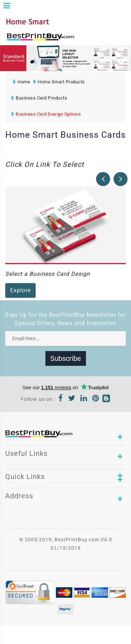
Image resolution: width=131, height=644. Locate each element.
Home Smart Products (59, 82)
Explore (20, 290)
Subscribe (66, 358)
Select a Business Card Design (48, 274)
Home (22, 82)
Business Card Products (39, 98)
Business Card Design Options (46, 114)
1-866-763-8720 (88, 40)
